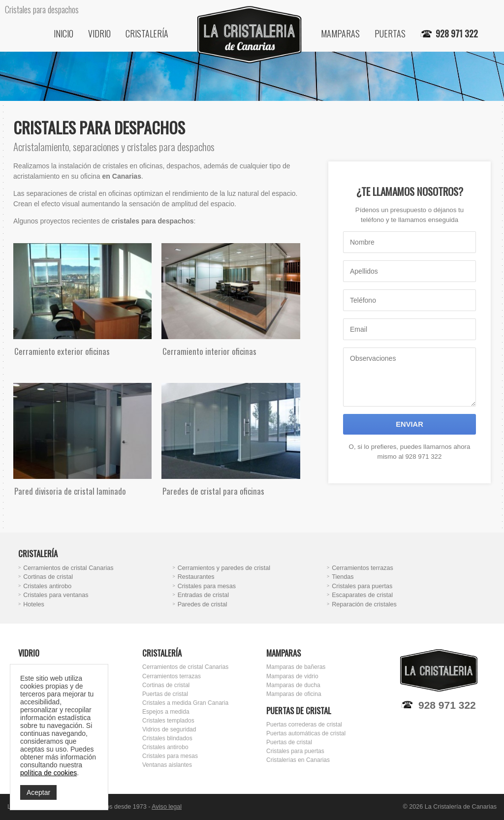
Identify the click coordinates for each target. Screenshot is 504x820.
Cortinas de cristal (48, 577)
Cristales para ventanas (56, 595)
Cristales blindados (167, 738)
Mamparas (340, 33)
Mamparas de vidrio (292, 676)
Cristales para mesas (207, 586)
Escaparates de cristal (362, 595)
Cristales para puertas (362, 586)
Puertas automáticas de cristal (306, 733)
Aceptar (38, 792)
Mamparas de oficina (294, 694)
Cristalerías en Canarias (298, 760)
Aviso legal (167, 807)
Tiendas (343, 577)
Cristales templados (168, 721)
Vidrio (99, 33)
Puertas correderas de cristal (304, 725)
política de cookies (48, 773)
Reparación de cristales (364, 604)
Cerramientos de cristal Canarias (68, 568)
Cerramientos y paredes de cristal (224, 568)
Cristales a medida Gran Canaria (185, 703)
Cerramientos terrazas (362, 568)
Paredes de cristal (203, 604)
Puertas (390, 33)
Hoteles (34, 604)
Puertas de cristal (165, 694)
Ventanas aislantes (167, 765)
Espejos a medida (166, 712)
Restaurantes (196, 577)
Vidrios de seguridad (169, 729)
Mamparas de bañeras (296, 667)
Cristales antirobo (47, 586)
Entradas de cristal (203, 595)
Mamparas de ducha (293, 685)
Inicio (63, 33)
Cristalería (147, 33)
